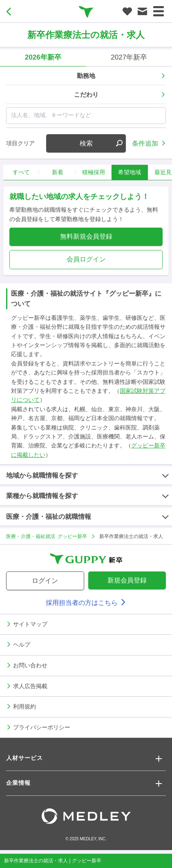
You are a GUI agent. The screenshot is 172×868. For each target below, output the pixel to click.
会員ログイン (86, 259)
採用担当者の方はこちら (86, 603)
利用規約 (25, 706)
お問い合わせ (30, 665)
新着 (58, 172)
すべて (21, 172)
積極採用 (94, 172)
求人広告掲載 (30, 686)
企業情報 (18, 783)
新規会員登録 (127, 580)
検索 (101, 143)
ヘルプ (22, 644)
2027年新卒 (129, 57)
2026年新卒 (43, 57)
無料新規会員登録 (86, 236)
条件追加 (145, 143)
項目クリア (20, 143)
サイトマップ (30, 624)
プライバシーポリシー (42, 727)
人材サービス (25, 758)
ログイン (45, 581)
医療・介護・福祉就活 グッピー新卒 (47, 536)
